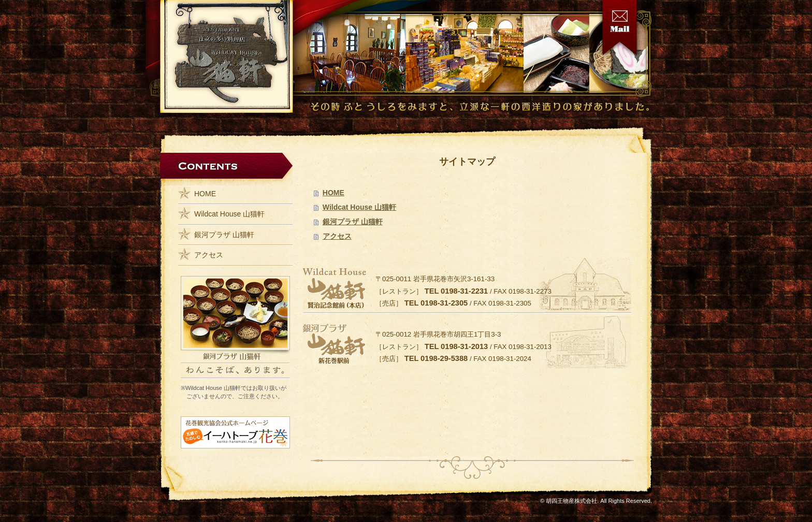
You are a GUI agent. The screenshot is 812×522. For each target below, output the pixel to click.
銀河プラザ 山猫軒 (353, 222)
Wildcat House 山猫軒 (359, 207)
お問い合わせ (620, 28)
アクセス (337, 236)
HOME (334, 193)
